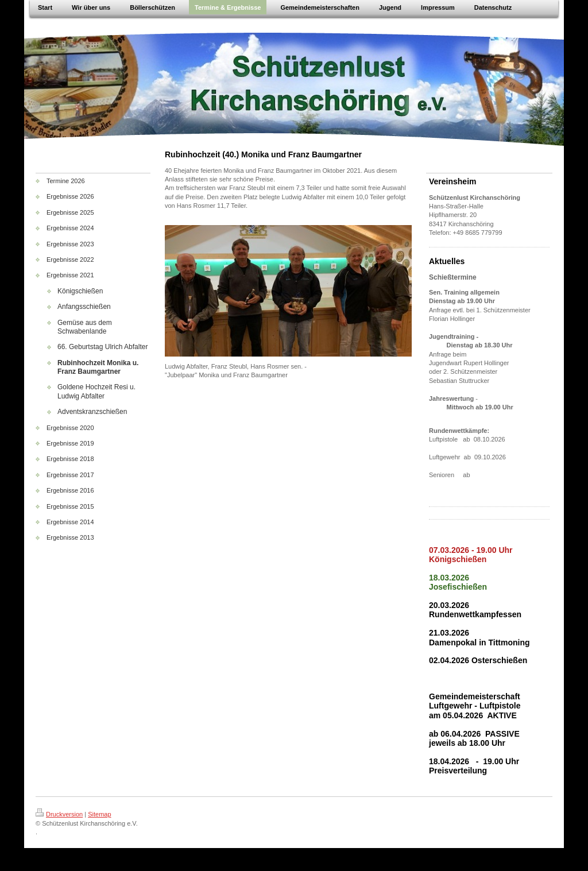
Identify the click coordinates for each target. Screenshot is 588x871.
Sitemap (99, 814)
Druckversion (59, 814)
